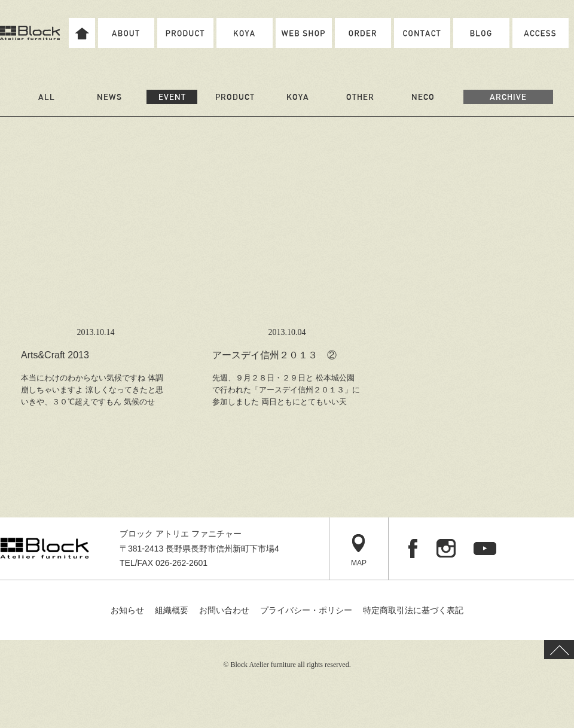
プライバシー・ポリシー (306, 610)
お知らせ (127, 610)
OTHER (360, 97)
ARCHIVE (508, 97)
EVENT (172, 97)
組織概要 (172, 610)
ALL (47, 97)
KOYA (298, 97)
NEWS (109, 97)
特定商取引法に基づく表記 (413, 610)
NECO (423, 97)
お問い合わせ (224, 610)
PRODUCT (235, 97)
